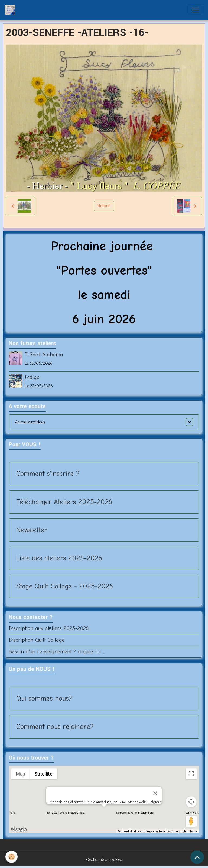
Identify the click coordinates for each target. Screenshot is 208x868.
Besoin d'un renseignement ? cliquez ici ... (57, 652)
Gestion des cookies (104, 860)
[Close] (155, 793)
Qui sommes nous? (44, 698)
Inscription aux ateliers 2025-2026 (49, 628)
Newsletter (32, 530)
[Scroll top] (197, 857)
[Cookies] (12, 857)
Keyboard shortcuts (129, 831)
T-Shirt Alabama (44, 355)
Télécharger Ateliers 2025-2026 (64, 502)
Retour (104, 206)
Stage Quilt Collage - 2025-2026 (65, 586)
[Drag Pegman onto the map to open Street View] (191, 821)
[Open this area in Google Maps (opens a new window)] (19, 830)
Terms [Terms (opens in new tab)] (194, 831)
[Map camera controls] (191, 802)
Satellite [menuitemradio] (43, 774)
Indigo (32, 377)
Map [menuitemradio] (21, 774)
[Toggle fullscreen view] (191, 774)
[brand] (11, 10)
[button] (104, 812)
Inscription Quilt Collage (37, 640)
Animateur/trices (30, 422)
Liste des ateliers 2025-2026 (59, 558)
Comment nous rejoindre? (55, 726)
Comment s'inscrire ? (48, 473)
